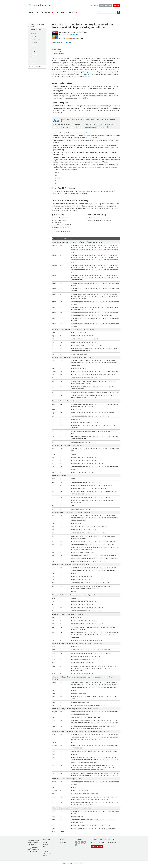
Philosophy (33, 51)
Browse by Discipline (35, 29)
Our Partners (63, 842)
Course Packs (56, 49)
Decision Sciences (35, 39)
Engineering (34, 42)
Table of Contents (58, 54)
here (101, 191)
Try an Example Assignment (61, 42)
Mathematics (34, 48)
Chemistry (33, 36)
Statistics (33, 63)
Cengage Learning (72, 34)
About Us (46, 842)
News (45, 847)
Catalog (33, 12)
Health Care (34, 45)
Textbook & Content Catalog (36, 25)
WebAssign (42, 5)
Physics (33, 57)
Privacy (45, 849)
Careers (46, 844)
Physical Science (35, 54)
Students (60, 12)
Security (46, 851)
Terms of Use (56, 51)
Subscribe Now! (97, 846)
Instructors (46, 12)
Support (72, 12)
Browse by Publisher (35, 67)
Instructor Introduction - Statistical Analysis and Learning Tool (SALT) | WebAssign (84, 120)
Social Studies (34, 60)
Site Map (46, 856)
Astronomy (33, 33)
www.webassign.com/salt (78, 133)
